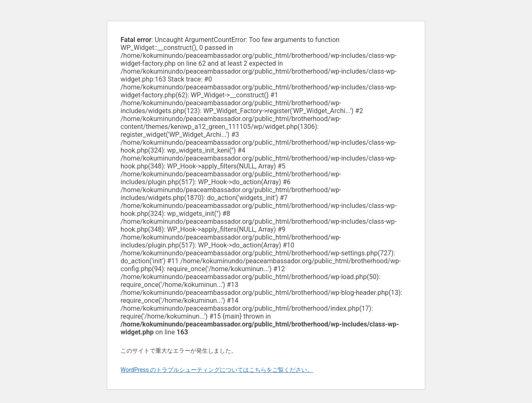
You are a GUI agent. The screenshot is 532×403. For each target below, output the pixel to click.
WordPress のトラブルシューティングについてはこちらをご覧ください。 (217, 370)
